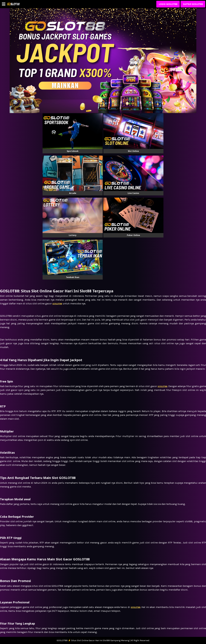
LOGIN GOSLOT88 (168, 4)
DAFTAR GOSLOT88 (193, 4)
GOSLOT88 (136, 607)
